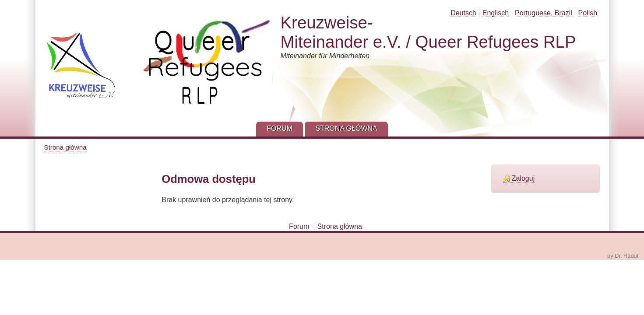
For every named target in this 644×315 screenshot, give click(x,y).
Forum (299, 226)
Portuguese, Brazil (544, 13)
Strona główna (65, 147)
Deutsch (463, 13)
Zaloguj (523, 178)
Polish (588, 13)
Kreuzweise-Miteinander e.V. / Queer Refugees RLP (428, 32)
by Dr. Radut (623, 256)
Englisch (496, 13)
